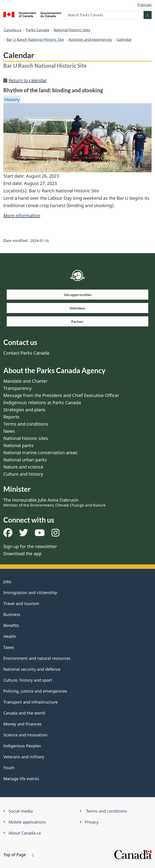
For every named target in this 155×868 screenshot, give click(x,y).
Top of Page (19, 855)
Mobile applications (27, 822)
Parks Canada (37, 30)
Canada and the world (24, 713)
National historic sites (72, 30)
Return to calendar (28, 80)
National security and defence (32, 669)
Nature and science (23, 467)
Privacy (92, 822)
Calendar (124, 40)
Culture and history (23, 474)
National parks (18, 445)
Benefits (11, 625)
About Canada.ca (25, 833)
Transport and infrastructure (30, 702)
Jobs (7, 582)
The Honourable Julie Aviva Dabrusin (54, 502)
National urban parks (25, 460)
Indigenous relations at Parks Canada (42, 402)
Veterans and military (24, 757)
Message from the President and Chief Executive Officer (61, 395)
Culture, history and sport (28, 680)
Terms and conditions (26, 424)
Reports (11, 417)
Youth (9, 768)
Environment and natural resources (37, 658)
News (9, 431)
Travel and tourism (21, 603)
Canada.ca (13, 30)
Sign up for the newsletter (30, 546)
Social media (21, 811)
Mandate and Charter (25, 381)
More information (22, 215)
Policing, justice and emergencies (35, 691)
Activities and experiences (90, 40)
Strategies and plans (24, 410)
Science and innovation (25, 735)
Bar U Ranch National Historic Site (35, 40)
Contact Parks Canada (26, 353)
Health (10, 636)
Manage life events (21, 779)
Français (145, 5)
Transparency (17, 388)
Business (12, 614)
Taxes (9, 647)
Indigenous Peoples (22, 746)
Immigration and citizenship (30, 593)
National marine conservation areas (40, 453)
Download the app (22, 554)
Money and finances (22, 724)
